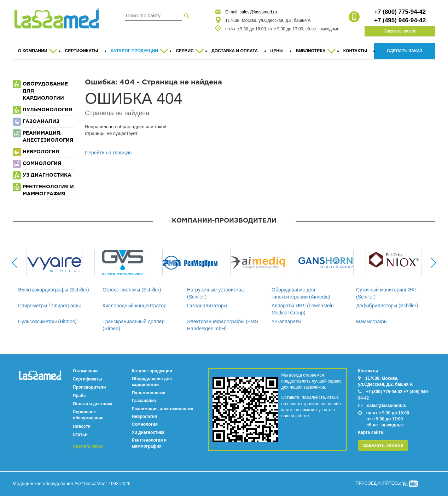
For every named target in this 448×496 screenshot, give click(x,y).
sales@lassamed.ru (258, 12)
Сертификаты (87, 379)
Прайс (79, 396)
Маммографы (372, 321)
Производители (89, 387)
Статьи (80, 435)
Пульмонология (149, 393)
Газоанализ (144, 401)
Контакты (368, 371)
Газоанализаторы (207, 306)
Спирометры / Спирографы (49, 306)
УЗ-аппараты (286, 321)
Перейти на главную (108, 153)
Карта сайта (371, 432)
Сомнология (145, 424)
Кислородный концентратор (135, 306)
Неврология (144, 417)
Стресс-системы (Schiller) (132, 290)
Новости (82, 426)
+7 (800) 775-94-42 (400, 12)
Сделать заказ (88, 446)
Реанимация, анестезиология (163, 409)
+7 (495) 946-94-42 (400, 20)
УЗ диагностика (148, 432)
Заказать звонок (400, 31)
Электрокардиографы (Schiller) (54, 290)
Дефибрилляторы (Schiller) (387, 306)
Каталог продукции (152, 371)
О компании (85, 371)
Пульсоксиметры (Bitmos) (47, 321)
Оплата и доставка (93, 404)
